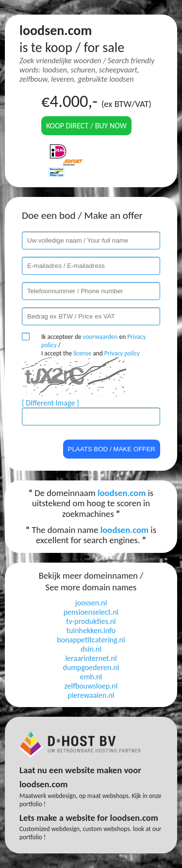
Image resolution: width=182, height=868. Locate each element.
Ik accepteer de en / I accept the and (94, 345)
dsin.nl (91, 649)
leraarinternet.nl (91, 658)
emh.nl (91, 677)
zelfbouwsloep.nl (91, 686)
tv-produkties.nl (91, 621)
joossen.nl (91, 603)
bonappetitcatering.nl (91, 640)
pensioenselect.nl (91, 612)
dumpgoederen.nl (91, 667)
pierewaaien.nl (91, 695)
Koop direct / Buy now (86, 126)
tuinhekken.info (91, 630)
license (82, 353)
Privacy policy (122, 353)
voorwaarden (100, 337)
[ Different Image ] (50, 403)
